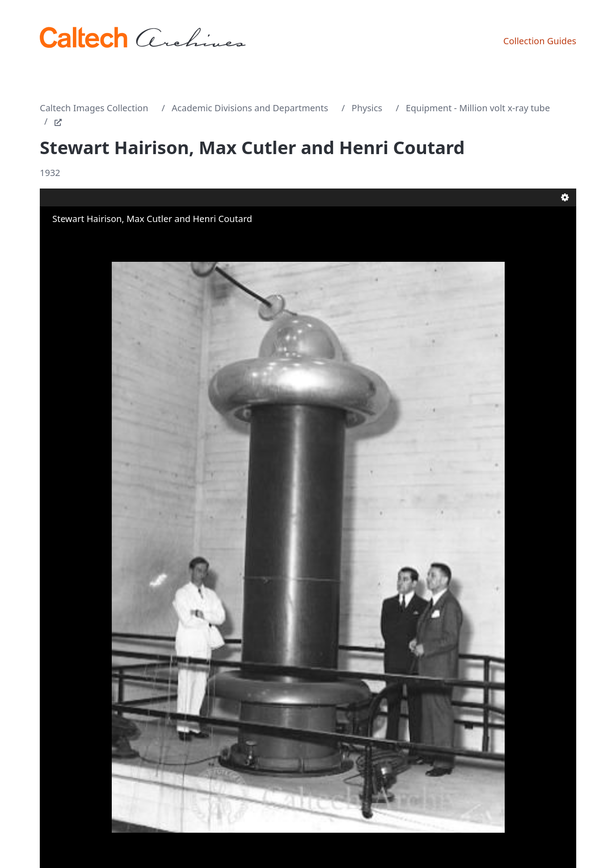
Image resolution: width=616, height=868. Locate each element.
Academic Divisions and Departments (250, 108)
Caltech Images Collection (94, 108)
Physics (367, 108)
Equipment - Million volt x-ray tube (478, 108)
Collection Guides (540, 41)
